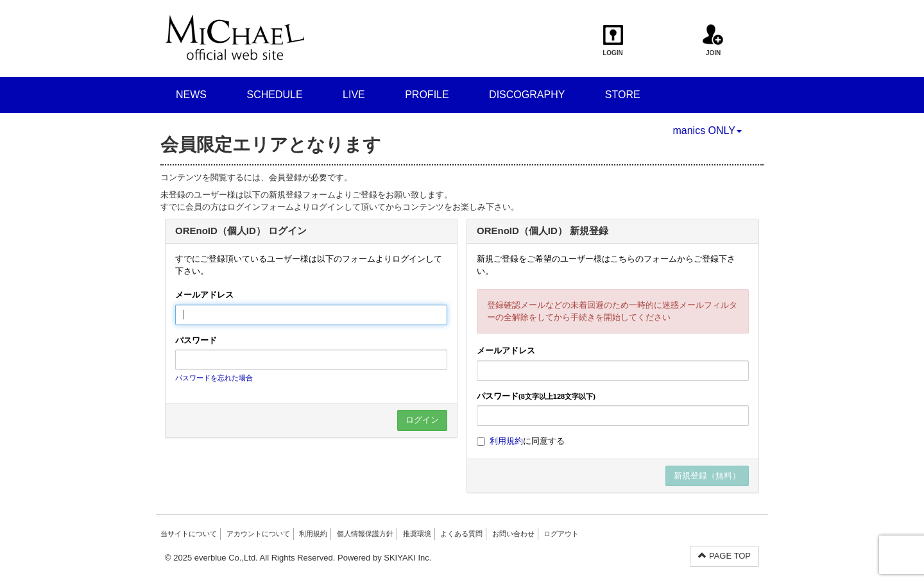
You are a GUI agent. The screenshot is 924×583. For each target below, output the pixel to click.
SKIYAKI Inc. (407, 558)
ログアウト (561, 534)
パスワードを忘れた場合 (214, 378)
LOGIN (613, 40)
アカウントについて (258, 534)
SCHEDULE (274, 95)
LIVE (354, 95)
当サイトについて (189, 534)
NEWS (191, 95)
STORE (623, 95)
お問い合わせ (513, 534)
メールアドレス (204, 295)
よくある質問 (461, 534)
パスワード (196, 340)
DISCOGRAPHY (527, 95)
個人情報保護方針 (365, 534)
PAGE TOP (724, 556)
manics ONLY (707, 131)
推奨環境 (417, 534)
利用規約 (506, 441)
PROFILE (427, 95)
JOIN (713, 40)
